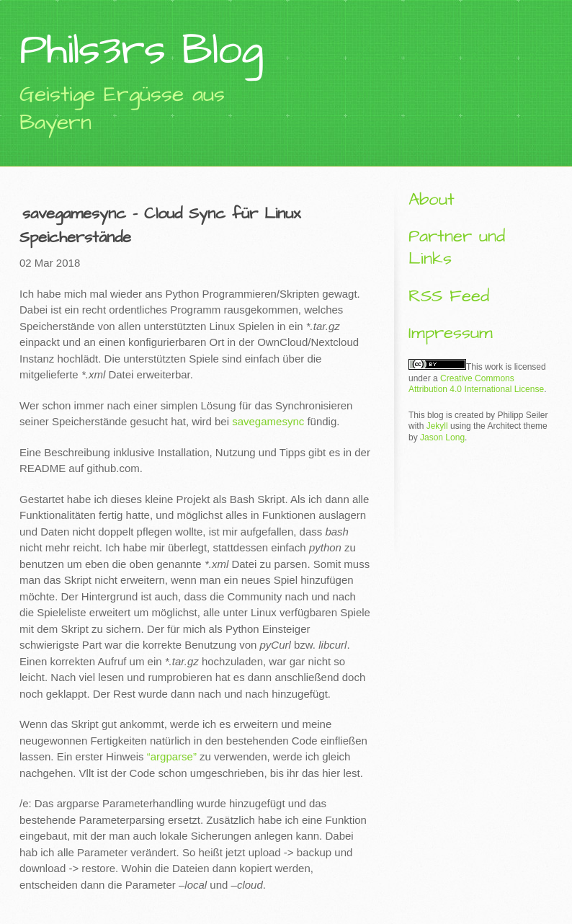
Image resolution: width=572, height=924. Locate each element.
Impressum (451, 333)
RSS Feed (449, 296)
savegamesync (268, 421)
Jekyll (437, 426)
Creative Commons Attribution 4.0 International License (476, 384)
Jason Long (442, 437)
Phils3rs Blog (141, 50)
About (432, 200)
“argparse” (172, 756)
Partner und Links (457, 248)
